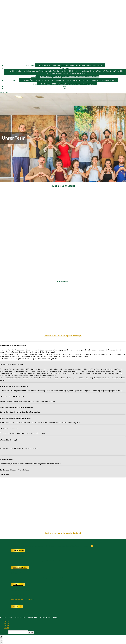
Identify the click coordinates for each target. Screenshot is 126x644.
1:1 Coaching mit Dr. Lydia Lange (64, 80)
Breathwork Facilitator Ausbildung (59, 73)
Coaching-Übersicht (30, 80)
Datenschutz (20, 617)
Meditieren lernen (83, 80)
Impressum (32, 617)
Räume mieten (58, 65)
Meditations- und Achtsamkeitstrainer (83, 71)
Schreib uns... (17, 606)
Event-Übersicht (46, 77)
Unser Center (30, 65)
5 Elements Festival (69, 77)
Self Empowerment (45, 80)
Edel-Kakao (68, 84)
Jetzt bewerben (18, 585)
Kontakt (3, 617)
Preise (46, 65)
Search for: (4, 632)
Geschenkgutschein (90, 84)
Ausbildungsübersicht (17, 71)
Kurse (41, 65)
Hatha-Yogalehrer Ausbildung (58, 71)
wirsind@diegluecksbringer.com (23, 599)
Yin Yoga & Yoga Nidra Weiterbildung (111, 71)
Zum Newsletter (18, 550)
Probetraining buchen (20, 568)
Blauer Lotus (59, 84)
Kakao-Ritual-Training (79, 73)
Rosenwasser (77, 84)
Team (50, 65)
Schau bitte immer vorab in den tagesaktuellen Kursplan (63, 336)
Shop (35, 84)
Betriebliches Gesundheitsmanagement (104, 80)
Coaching (15, 80)
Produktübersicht (48, 84)
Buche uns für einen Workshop (94, 65)
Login (65, 88)
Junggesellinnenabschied (73, 65)
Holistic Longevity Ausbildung (36, 71)
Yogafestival (57, 77)
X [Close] (1, 636)
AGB (10, 617)
